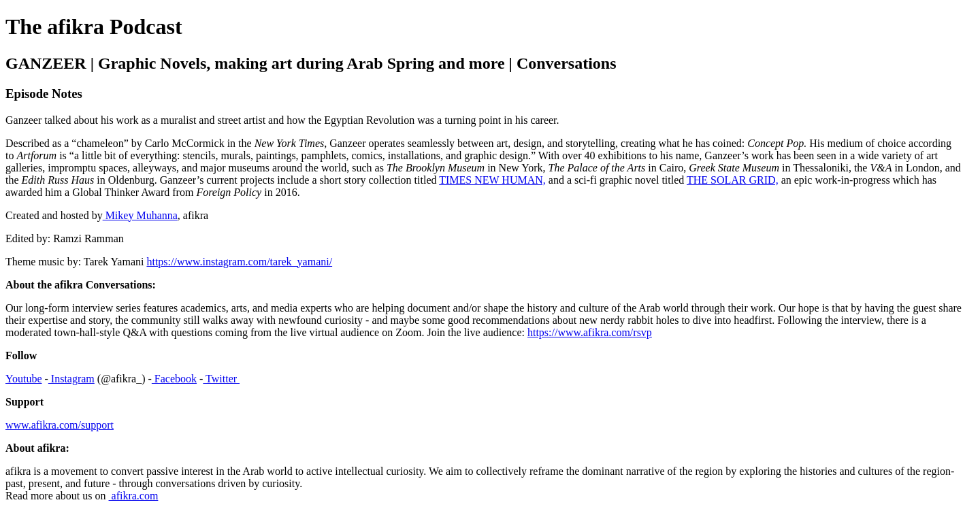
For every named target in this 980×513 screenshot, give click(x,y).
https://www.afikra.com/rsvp (590, 332)
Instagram (71, 379)
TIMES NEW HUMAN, (492, 180)
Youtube (24, 379)
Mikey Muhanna (140, 215)
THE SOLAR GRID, (733, 180)
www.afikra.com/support (60, 425)
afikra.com (134, 496)
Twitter (221, 379)
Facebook (174, 379)
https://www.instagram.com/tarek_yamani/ (239, 262)
